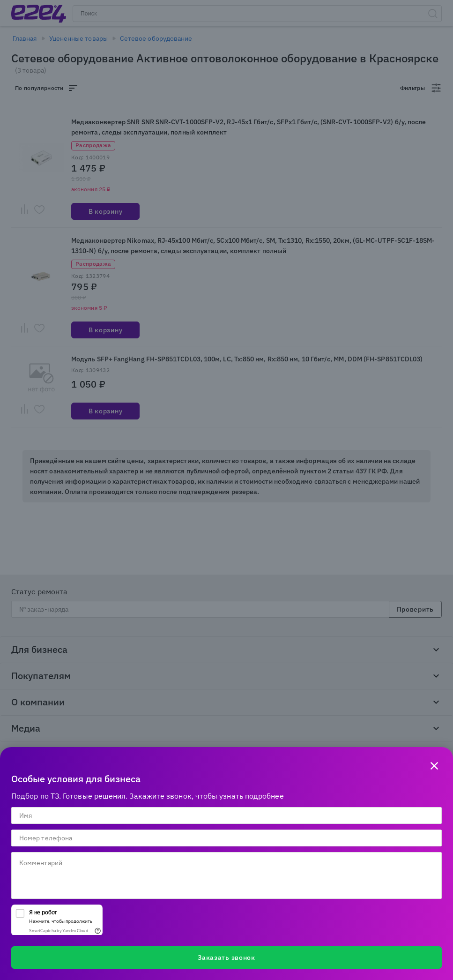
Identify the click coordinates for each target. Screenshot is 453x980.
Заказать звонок (226, 958)
